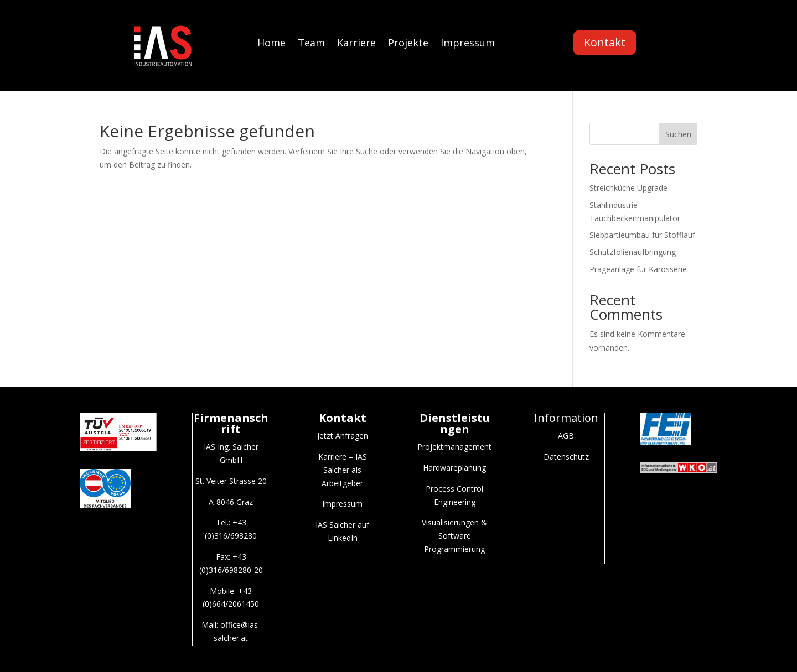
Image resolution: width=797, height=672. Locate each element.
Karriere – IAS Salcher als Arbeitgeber (343, 470)
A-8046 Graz (231, 502)
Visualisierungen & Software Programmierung (454, 536)
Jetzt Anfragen (343, 436)
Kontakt (605, 42)
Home (271, 44)
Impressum (468, 44)
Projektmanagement (454, 447)
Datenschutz (566, 457)
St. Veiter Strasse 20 (231, 481)
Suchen (678, 134)
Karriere (356, 44)
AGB (566, 436)
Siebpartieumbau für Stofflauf (642, 235)
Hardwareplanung (454, 468)
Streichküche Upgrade (628, 188)
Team (311, 44)
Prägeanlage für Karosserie (638, 269)
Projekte (408, 44)
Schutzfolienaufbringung (633, 252)
